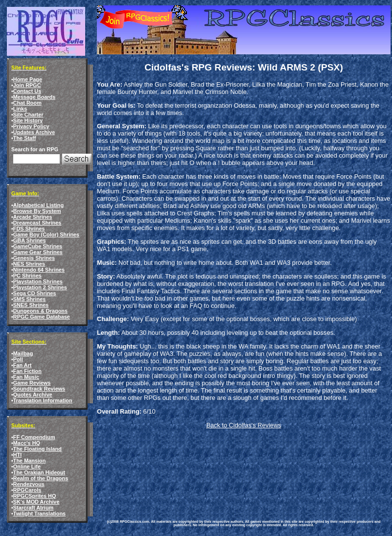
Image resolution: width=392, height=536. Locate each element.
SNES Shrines (31, 305)
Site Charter (28, 115)
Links (20, 109)
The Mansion (29, 461)
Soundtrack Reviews (39, 389)
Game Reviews (32, 383)
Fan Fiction (27, 371)
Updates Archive (34, 132)
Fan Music (26, 377)
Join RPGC (27, 85)
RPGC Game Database (42, 317)
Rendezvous (29, 484)
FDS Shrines (29, 229)
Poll (18, 359)
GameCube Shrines (38, 246)
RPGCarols (27, 490)
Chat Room (27, 103)
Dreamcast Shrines (37, 223)
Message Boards (34, 97)
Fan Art (23, 365)
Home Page (28, 79)
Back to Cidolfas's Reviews (243, 425)
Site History (28, 120)
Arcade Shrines (33, 217)
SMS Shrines (29, 299)
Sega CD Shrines (35, 293)
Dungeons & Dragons (40, 311)
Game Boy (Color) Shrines (46, 234)
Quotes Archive (33, 395)
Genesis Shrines (34, 258)
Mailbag (23, 353)
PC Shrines (27, 276)
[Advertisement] (141, 467)
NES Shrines (29, 264)
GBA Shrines (30, 240)
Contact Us (27, 91)
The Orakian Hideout (39, 472)
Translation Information (43, 400)
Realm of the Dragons (41, 478)
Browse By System (37, 211)
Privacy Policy (31, 126)
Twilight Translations (39, 513)
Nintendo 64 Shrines (39, 270)
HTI (18, 455)
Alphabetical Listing (38, 205)
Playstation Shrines (38, 281)
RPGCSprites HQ (35, 496)
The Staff (25, 138)
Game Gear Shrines (38, 252)
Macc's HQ (27, 443)
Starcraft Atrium (33, 508)
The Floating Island (37, 449)
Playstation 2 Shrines (40, 287)
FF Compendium (34, 437)
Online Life (27, 466)
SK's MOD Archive (36, 502)
